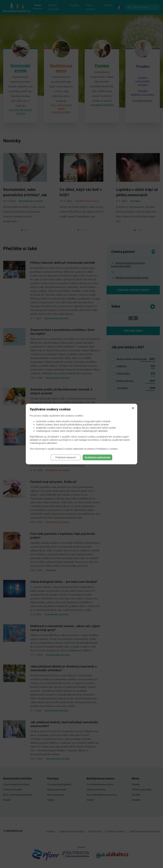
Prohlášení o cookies (107, 449)
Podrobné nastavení (66, 457)
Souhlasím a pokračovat (97, 457)
